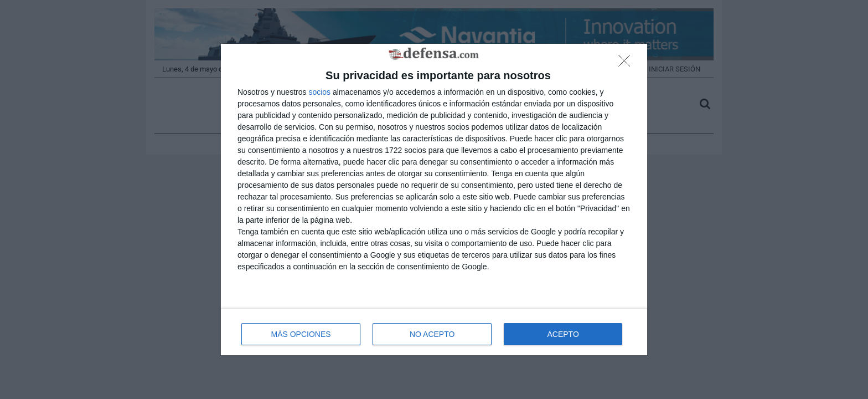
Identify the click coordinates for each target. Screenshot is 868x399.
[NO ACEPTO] (627, 64)
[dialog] (434, 200)
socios (319, 92)
